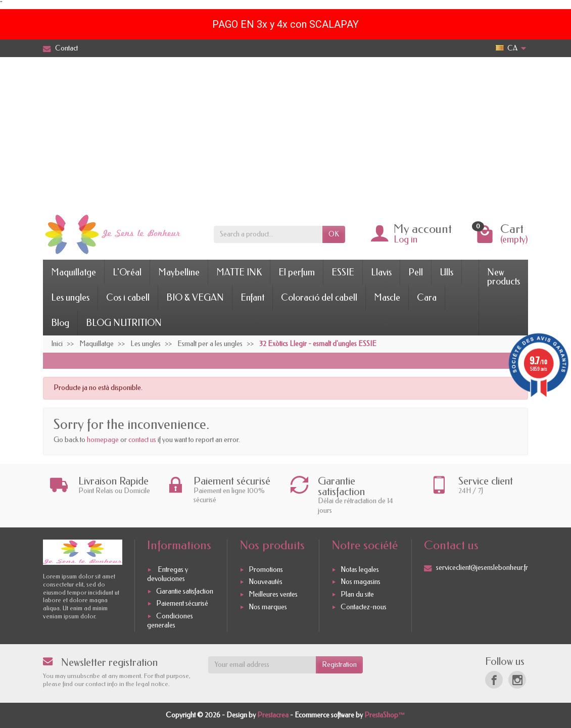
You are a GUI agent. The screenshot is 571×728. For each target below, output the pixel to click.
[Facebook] (494, 680)
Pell (416, 272)
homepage (103, 440)
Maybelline (179, 272)
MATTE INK (239, 272)
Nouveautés (266, 582)
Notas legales (360, 570)
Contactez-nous (364, 607)
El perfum (297, 272)
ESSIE (343, 272)
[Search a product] (268, 234)
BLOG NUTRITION (124, 323)
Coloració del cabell (319, 298)
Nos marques (268, 607)
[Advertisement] (285, 133)
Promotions (266, 570)
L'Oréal (127, 272)
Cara (427, 298)
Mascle (387, 298)
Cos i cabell (128, 298)
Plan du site (357, 594)
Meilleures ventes (273, 594)
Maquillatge (74, 272)
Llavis (381, 272)
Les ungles (70, 298)
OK (334, 234)
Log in (406, 239)
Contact (60, 48)
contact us (142, 440)
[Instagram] (517, 680)
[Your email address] (262, 665)
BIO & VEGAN (195, 298)
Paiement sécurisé (182, 604)
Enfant (252, 298)
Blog (60, 323)
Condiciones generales (170, 621)
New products (504, 277)
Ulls (446, 272)
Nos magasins (361, 582)
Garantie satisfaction (185, 591)
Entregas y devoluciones (168, 574)
